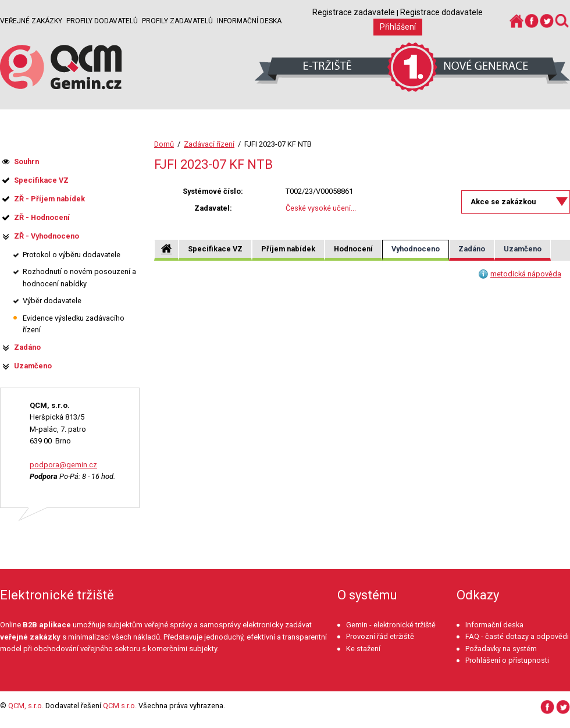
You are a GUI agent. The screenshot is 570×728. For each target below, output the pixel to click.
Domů (164, 144)
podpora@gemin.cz (63, 465)
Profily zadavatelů (177, 21)
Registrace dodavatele (441, 12)
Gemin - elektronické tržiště (391, 625)
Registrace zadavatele (354, 12)
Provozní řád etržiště (380, 636)
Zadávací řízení (209, 144)
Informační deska (249, 21)
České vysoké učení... (321, 208)
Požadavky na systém (501, 649)
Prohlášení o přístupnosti (507, 660)
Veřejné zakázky (31, 21)
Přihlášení (398, 27)
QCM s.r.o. (120, 706)
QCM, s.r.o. (26, 706)
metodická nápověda (526, 274)
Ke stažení (363, 649)
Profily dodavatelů (102, 21)
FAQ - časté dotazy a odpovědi (517, 636)
